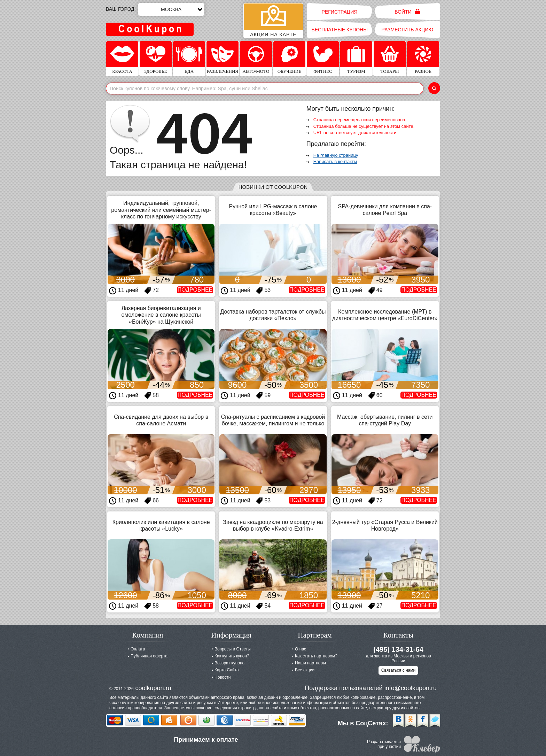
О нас (301, 649)
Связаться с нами (398, 670)
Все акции (305, 670)
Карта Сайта (227, 670)
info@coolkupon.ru (411, 688)
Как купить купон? (232, 656)
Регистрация (340, 12)
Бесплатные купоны (339, 30)
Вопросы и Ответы (233, 649)
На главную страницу (336, 155)
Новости (223, 677)
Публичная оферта (149, 656)
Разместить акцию (408, 30)
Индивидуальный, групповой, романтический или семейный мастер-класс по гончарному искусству (161, 210)
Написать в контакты (335, 161)
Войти (407, 12)
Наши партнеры (310, 663)
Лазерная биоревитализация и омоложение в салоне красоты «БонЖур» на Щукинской (161, 315)
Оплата (138, 649)
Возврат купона (229, 663)
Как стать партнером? (316, 656)
